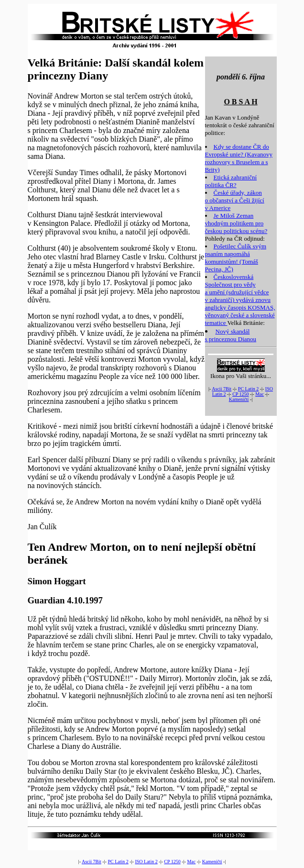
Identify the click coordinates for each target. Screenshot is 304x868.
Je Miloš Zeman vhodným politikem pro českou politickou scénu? (236, 223)
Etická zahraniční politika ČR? (231, 181)
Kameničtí (239, 399)
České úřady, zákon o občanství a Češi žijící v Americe (235, 200)
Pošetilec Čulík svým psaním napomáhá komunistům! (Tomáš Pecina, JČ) (236, 258)
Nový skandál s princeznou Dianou (231, 335)
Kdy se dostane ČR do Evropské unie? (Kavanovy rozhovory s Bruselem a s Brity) (239, 158)
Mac (260, 394)
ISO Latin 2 (146, 862)
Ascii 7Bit (222, 389)
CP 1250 (240, 394)
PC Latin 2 (248, 389)
